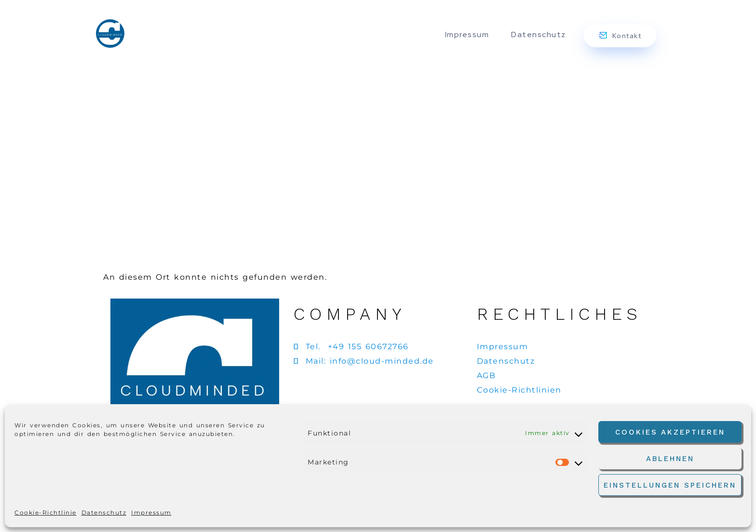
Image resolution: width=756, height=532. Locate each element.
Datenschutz (104, 512)
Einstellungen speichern (670, 485)
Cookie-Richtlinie (46, 512)
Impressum (151, 512)
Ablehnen (670, 459)
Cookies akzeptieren (670, 432)
